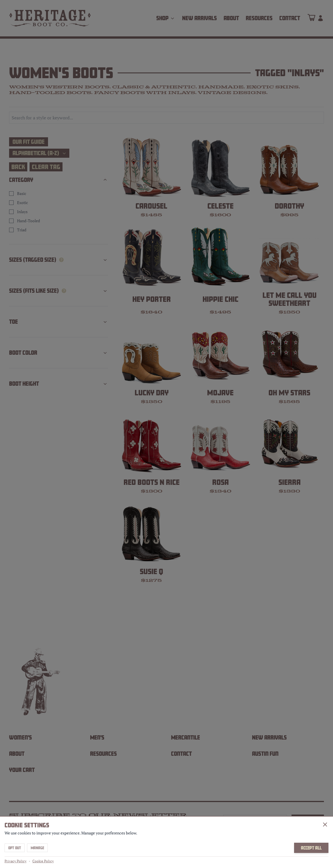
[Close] (325, 825)
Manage (37, 848)
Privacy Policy (15, 861)
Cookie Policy (43, 861)
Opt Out (15, 848)
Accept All (311, 848)
